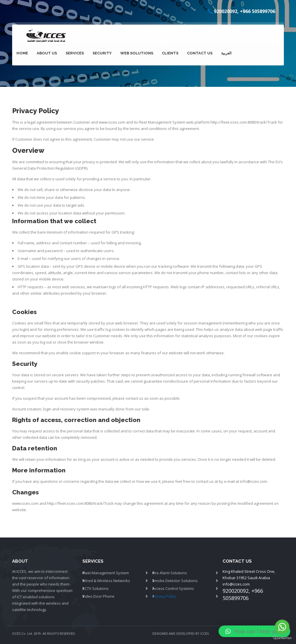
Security (102, 53)
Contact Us (200, 53)
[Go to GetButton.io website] (282, 638)
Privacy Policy (164, 596)
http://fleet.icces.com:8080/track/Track (244, 122)
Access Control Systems (173, 588)
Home (22, 53)
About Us (47, 53)
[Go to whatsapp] (282, 627)
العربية (226, 53)
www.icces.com (112, 122)
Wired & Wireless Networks (106, 581)
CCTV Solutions (96, 588)
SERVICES (75, 53)
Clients (170, 53)
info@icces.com (236, 584)
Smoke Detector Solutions (175, 581)
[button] (254, 631)
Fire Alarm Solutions (170, 573)
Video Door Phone (98, 596)
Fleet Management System (162, 122)
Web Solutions (137, 53)
